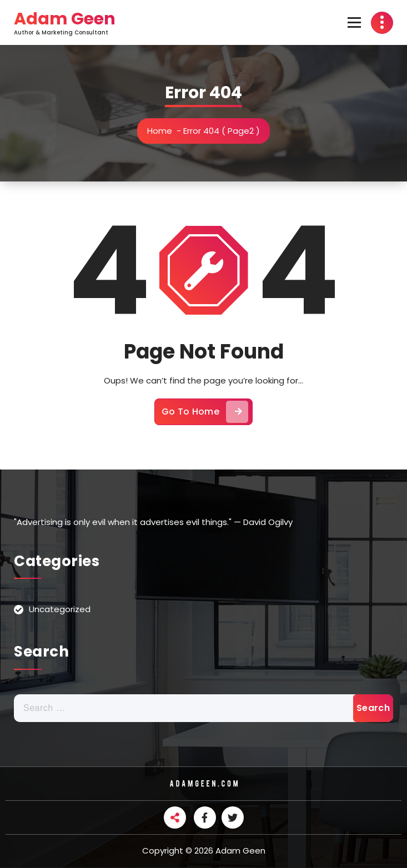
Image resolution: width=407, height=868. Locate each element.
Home (160, 131)
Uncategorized (60, 609)
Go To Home (205, 412)
